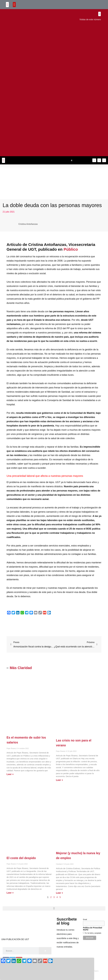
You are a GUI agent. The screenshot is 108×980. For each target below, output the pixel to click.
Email (85, 919)
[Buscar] (45, 951)
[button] (7, 5)
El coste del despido (21, 858)
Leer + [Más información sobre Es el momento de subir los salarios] (10, 774)
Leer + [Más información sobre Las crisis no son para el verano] (60, 780)
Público (71, 249)
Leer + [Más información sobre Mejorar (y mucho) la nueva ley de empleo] (60, 893)
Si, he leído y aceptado (93, 933)
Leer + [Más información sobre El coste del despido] (10, 893)
